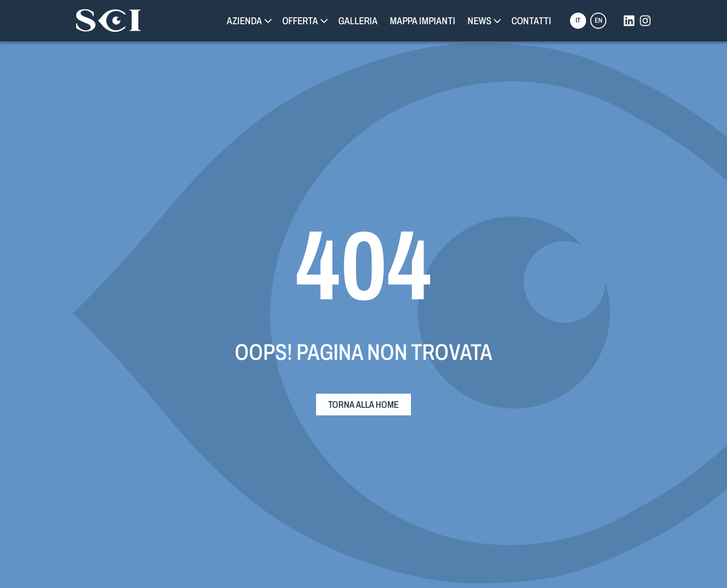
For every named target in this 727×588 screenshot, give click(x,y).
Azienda (244, 21)
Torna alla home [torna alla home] (363, 405)
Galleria (358, 21)
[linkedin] (629, 21)
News (479, 21)
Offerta (300, 21)
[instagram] (645, 21)
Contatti (531, 21)
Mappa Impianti (423, 21)
